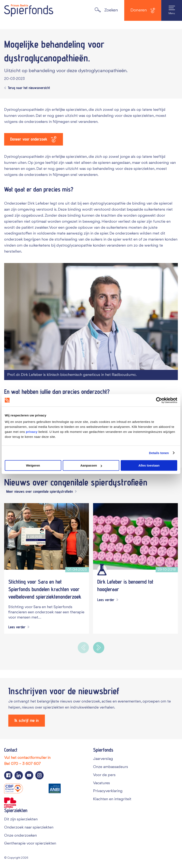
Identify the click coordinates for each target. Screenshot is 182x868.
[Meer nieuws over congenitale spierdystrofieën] (40, 492)
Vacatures (101, 783)
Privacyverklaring (108, 791)
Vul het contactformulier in (27, 758)
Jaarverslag (103, 759)
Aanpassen (91, 465)
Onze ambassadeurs (111, 767)
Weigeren (33, 465)
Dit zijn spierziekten (21, 819)
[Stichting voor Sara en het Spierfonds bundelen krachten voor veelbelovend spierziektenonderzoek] (47, 536)
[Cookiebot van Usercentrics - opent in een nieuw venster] (159, 400)
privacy (32, 432)
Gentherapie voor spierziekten (30, 843)
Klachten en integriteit (112, 799)
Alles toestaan (149, 465)
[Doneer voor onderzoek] (34, 139)
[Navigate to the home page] (29, 10)
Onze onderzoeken (20, 835)
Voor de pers (104, 775)
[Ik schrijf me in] (27, 721)
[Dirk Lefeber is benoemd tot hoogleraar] (135, 536)
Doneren (143, 10)
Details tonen (159, 453)
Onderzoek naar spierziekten (29, 827)
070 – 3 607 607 (26, 764)
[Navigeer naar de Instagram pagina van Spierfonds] (39, 775)
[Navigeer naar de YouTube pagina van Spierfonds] (29, 775)
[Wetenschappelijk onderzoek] (102, 570)
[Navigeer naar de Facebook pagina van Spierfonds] (8, 775)
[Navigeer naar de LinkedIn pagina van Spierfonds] (19, 775)
